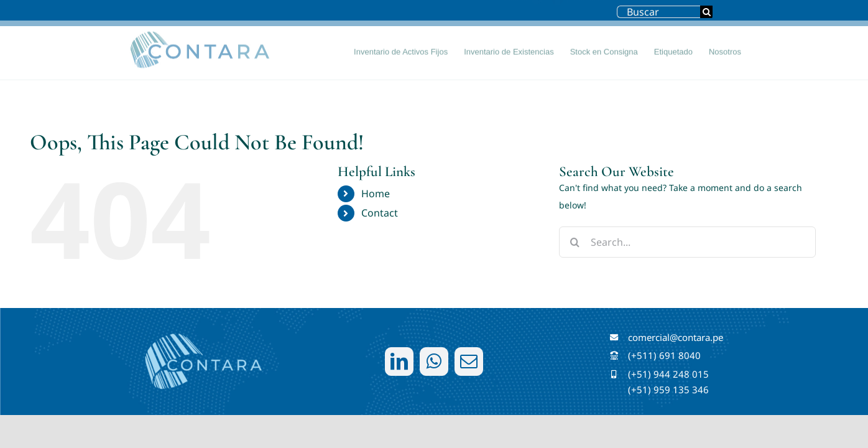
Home (376, 194)
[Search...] (687, 242)
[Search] (706, 12)
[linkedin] (399, 362)
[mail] (469, 362)
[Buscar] (658, 12)
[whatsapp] (434, 362)
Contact (380, 213)
